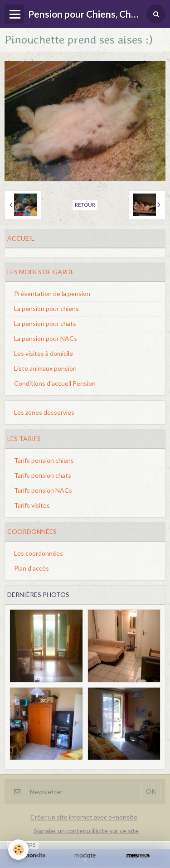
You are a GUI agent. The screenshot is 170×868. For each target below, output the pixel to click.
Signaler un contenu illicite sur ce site (86, 831)
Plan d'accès (32, 568)
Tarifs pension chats (43, 475)
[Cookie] (18, 850)
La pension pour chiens (46, 308)
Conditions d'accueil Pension (55, 383)
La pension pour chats (45, 323)
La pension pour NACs (46, 338)
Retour (85, 205)
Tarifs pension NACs (43, 490)
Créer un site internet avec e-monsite (84, 817)
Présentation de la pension (52, 293)
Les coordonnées (39, 553)
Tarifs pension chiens (44, 460)
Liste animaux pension (45, 368)
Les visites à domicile (44, 353)
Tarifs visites (32, 505)
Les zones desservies (44, 412)
